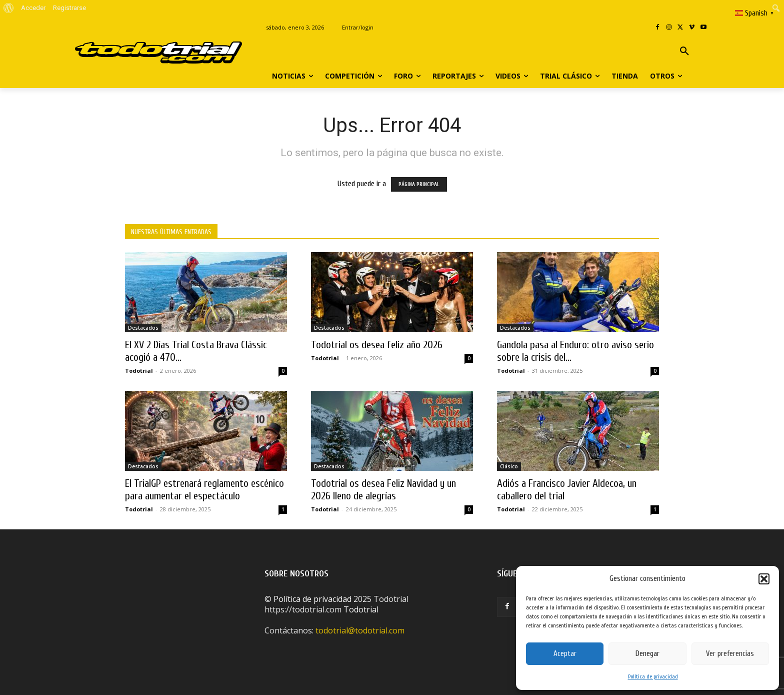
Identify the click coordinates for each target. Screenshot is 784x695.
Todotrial (139, 371)
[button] (764, 579)
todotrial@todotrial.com (360, 630)
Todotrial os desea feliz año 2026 (377, 345)
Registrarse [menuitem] (69, 8)
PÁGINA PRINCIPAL (419, 184)
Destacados (143, 328)
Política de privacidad (653, 676)
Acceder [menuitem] (33, 8)
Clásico (509, 466)
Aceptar (565, 654)
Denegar (647, 654)
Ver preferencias (730, 654)
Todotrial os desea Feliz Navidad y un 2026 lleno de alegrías (383, 490)
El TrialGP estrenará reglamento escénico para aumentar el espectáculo (204, 490)
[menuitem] (9, 8)
